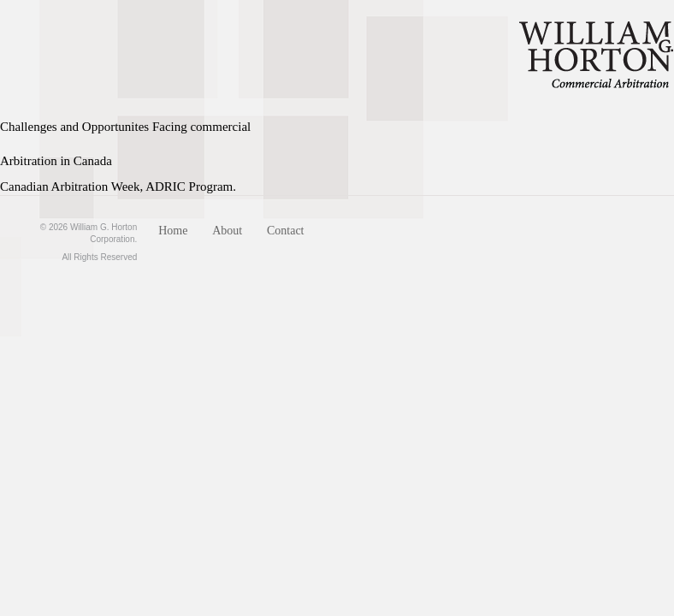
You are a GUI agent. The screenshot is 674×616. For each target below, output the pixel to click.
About (227, 231)
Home (173, 231)
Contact (286, 231)
